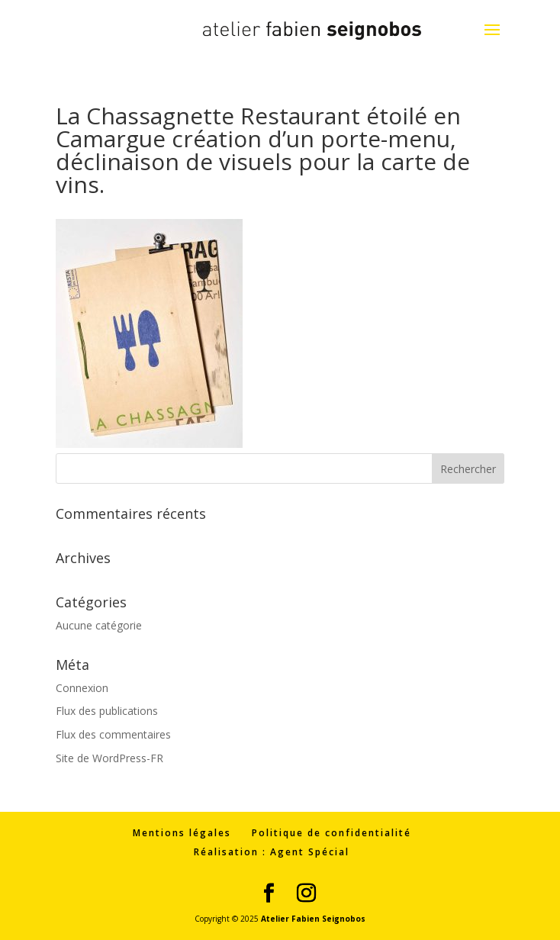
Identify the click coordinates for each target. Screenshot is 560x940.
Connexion (82, 688)
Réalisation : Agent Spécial (272, 852)
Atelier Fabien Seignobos (313, 919)
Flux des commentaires (113, 734)
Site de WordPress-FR (109, 758)
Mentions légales (182, 833)
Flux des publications (107, 711)
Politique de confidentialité (331, 833)
